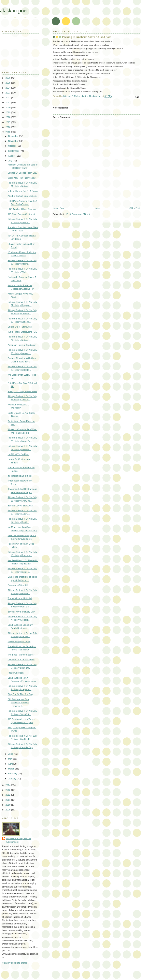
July (10, 161)
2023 (8, 93)
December (14, 136)
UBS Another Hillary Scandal (22, 209)
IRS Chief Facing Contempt (21, 214)
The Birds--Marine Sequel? (21, 655)
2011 (8, 800)
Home (97, 208)
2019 (8, 112)
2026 (8, 78)
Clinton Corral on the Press (21, 660)
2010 (8, 805)
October (12, 146)
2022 (8, 98)
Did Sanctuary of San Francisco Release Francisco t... (18, 703)
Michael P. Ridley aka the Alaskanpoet (19, 840)
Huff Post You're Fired (19, 454)
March (12, 769)
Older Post (135, 208)
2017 (8, 122)
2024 (8, 88)
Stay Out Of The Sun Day (20, 694)
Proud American (16, 673)
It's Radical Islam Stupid (20, 476)
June (11, 754)
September (14, 151)
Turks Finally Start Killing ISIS (22, 332)
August (12, 156)
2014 (8, 785)
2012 (8, 795)
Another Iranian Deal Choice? (22, 196)
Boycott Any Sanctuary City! (22, 612)
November (14, 141)
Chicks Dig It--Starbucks (20, 327)
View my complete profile (15, 963)
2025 (8, 83)
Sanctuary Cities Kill (18, 585)
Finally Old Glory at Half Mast (22, 391)
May (11, 759)
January (12, 779)
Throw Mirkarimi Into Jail (20, 598)
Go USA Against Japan (19, 642)
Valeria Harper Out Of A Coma (23, 191)
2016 (8, 127)
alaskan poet (14, 10)
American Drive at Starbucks (22, 345)
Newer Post (59, 208)
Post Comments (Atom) (78, 214)
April (11, 764)
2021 (8, 102)
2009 (8, 810)
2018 (8, 117)
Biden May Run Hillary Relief (22, 178)
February (13, 774)
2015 (8, 132)
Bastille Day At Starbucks (20, 506)
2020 (8, 107)
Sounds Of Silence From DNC (23, 173)
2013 (8, 790)
